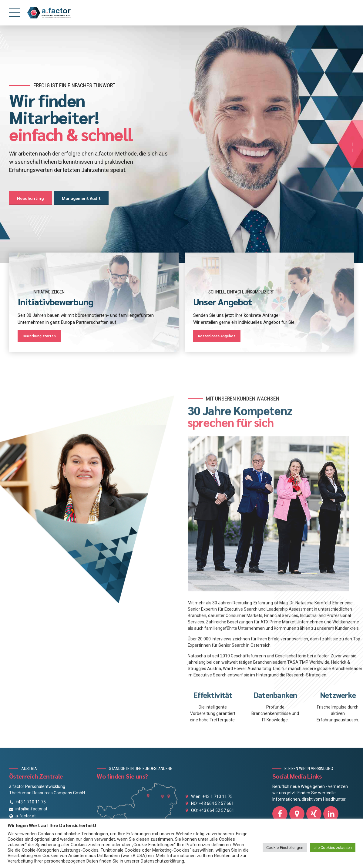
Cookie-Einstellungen (285, 848)
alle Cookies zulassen (333, 848)
